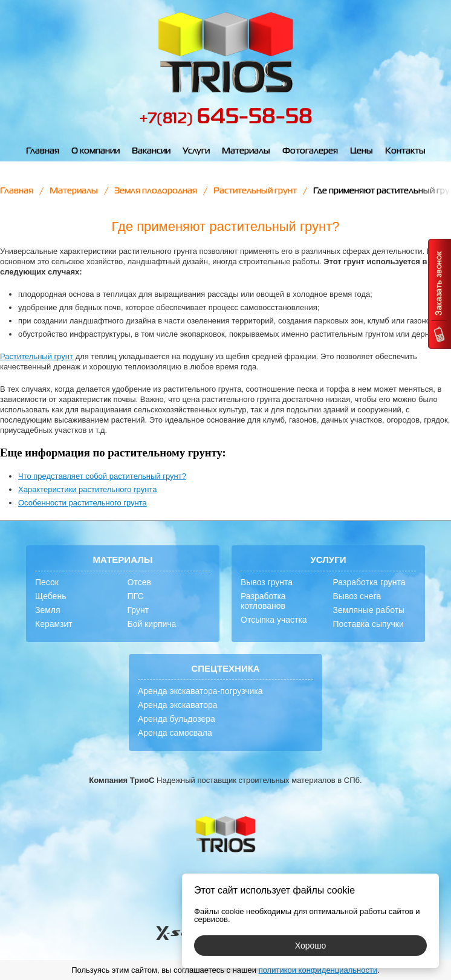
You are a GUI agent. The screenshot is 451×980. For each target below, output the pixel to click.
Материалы (246, 151)
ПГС (136, 596)
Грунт (138, 610)
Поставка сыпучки (368, 624)
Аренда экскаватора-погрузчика (200, 691)
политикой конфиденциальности (318, 970)
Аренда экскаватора (178, 705)
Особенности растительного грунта (83, 503)
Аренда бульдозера (177, 719)
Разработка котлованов (263, 601)
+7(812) (226, 119)
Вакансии (151, 151)
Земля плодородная (156, 191)
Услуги (196, 151)
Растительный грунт (255, 191)
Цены (362, 151)
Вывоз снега (357, 596)
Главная (43, 151)
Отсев (139, 582)
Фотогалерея (310, 151)
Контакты (405, 151)
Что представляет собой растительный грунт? (102, 476)
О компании (96, 151)
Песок (47, 582)
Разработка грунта (369, 582)
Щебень (50, 596)
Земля (48, 610)
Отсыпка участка (274, 620)
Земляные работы (369, 610)
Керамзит (54, 624)
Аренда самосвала (175, 733)
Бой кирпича (152, 624)
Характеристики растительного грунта (87, 489)
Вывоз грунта (267, 582)
